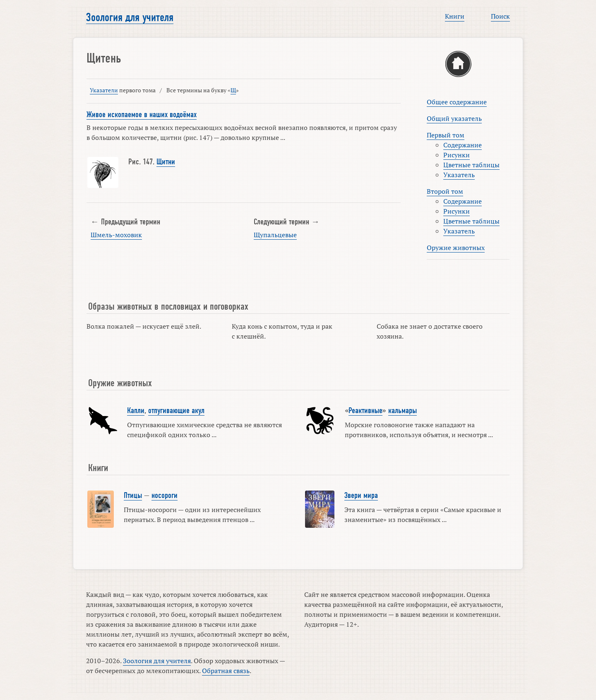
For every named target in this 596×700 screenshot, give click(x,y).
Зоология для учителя (130, 17)
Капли (136, 411)
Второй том (445, 191)
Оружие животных (456, 248)
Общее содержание (457, 102)
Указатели (104, 90)
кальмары (403, 411)
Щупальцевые (275, 235)
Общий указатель (454, 118)
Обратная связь (226, 671)
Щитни (166, 162)
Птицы (133, 496)
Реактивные (365, 411)
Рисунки (457, 155)
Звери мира (361, 496)
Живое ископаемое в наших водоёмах (142, 115)
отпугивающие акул (176, 411)
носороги (165, 496)
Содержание (463, 145)
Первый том (446, 135)
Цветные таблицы (471, 165)
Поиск (500, 16)
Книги (455, 16)
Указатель (459, 175)
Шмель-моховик (116, 235)
